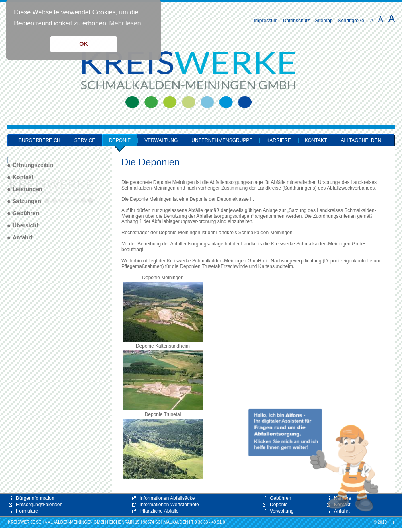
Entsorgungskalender (39, 505)
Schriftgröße (351, 21)
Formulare (27, 511)
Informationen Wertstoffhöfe (169, 505)
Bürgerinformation (35, 498)
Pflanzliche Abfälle (159, 511)
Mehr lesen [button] (125, 23)
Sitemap (324, 21)
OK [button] (84, 44)
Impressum (266, 21)
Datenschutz (296, 21)
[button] (314, 460)
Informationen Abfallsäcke (167, 498)
